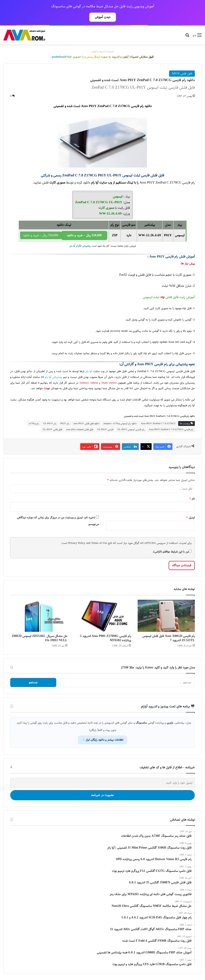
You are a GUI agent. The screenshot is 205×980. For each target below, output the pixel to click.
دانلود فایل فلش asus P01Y (86, 423)
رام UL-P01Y (50, 423)
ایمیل (191, 517)
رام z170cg (34, 423)
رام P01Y (65, 423)
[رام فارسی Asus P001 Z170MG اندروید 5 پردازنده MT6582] (103, 616)
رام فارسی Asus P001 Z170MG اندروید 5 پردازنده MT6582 (106, 638)
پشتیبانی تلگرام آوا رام (80, 246)
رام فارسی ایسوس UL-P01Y (131, 429)
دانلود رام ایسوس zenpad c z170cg (120, 423)
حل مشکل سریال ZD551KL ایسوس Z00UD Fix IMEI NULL (39, 638)
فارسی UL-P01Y (105, 429)
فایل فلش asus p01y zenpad (80, 429)
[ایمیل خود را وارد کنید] (102, 783)
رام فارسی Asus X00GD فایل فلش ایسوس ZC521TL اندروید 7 (169, 638)
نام (192, 499)
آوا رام (95, 183)
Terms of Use (99, 543)
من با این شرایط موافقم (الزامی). (172, 552)
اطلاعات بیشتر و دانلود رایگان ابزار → (102, 740)
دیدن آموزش (103, 17)
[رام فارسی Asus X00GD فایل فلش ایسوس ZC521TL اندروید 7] (166, 616)
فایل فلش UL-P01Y (52, 429)
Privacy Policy (77, 543)
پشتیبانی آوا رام (54, 377)
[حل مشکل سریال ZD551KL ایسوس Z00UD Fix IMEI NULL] (39, 616)
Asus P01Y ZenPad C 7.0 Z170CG (158, 423)
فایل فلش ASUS (182, 74)
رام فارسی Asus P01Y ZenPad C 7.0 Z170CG (171, 429)
